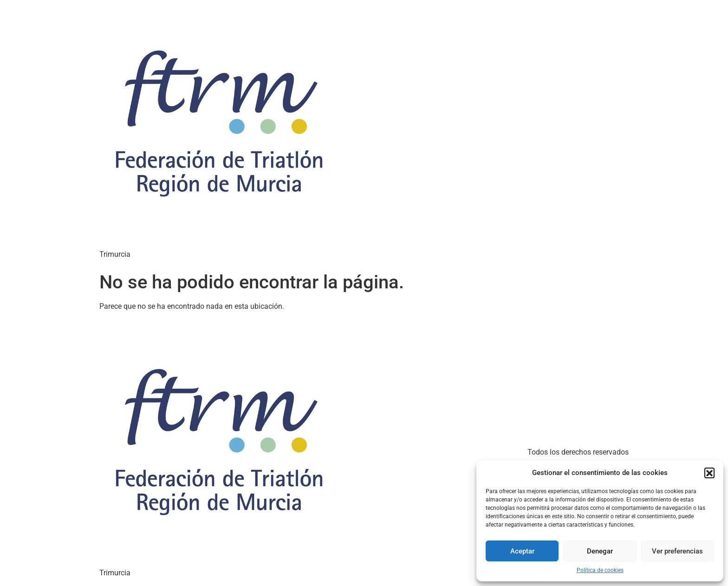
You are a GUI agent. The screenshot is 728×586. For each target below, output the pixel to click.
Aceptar (522, 551)
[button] (709, 473)
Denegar (600, 551)
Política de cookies (600, 570)
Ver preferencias (677, 551)
